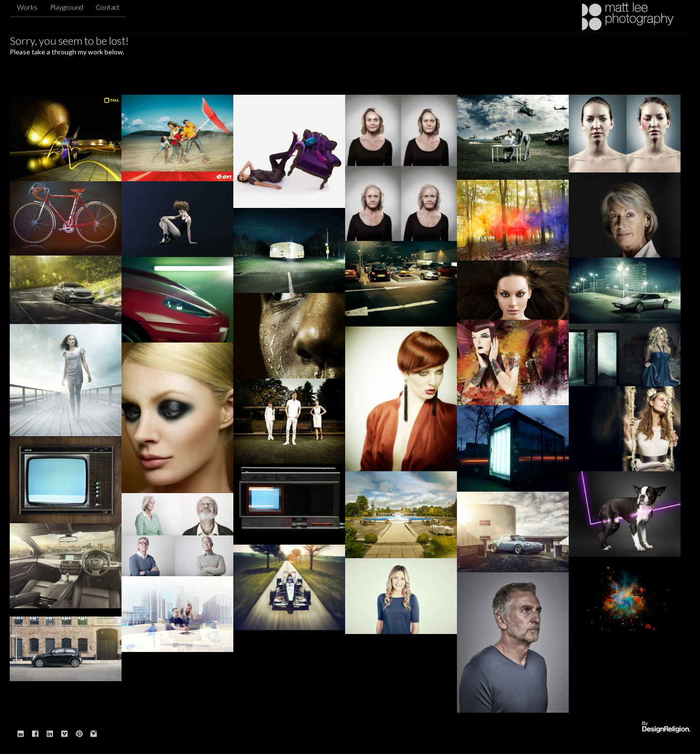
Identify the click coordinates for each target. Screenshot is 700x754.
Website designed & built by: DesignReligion (666, 728)
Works (27, 7)
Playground (67, 7)
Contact (108, 7)
